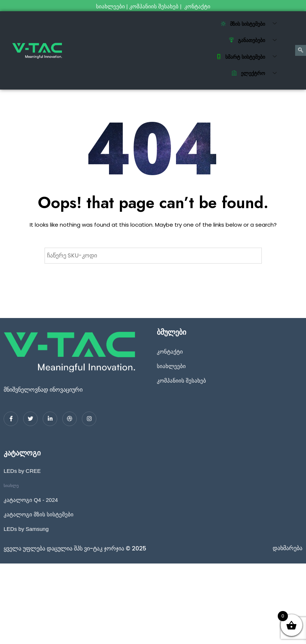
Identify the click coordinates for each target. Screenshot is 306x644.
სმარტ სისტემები (249, 57)
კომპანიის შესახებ (154, 6)
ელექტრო (257, 74)
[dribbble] (70, 419)
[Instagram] (89, 419)
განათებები (255, 41)
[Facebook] (11, 419)
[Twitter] (30, 419)
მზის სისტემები (251, 24)
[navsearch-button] (301, 50)
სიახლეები (110, 6)
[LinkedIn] (50, 419)
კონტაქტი (198, 6)
